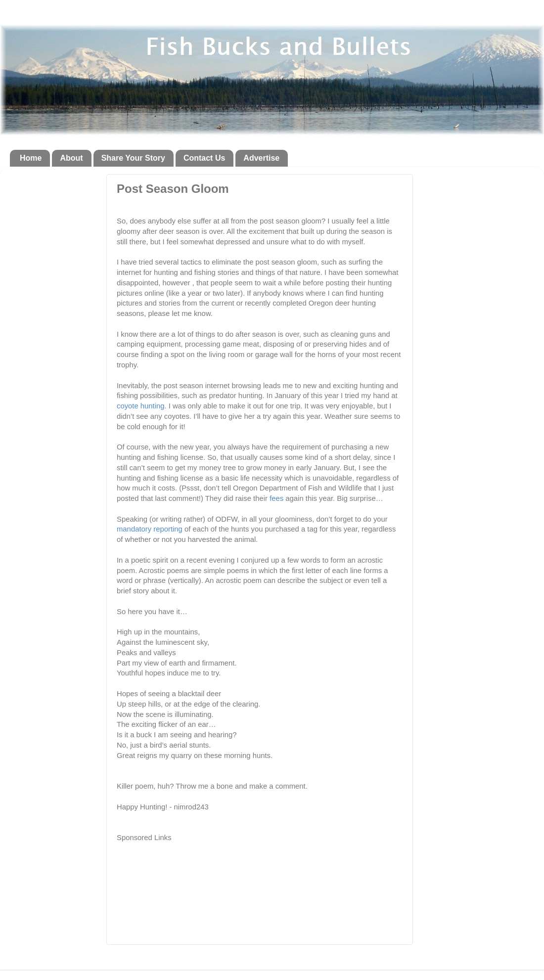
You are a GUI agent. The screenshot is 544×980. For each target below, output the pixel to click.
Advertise (261, 158)
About (71, 158)
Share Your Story (133, 158)
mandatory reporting (151, 529)
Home (31, 158)
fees (276, 498)
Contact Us (204, 158)
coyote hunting (141, 406)
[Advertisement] (232, 209)
